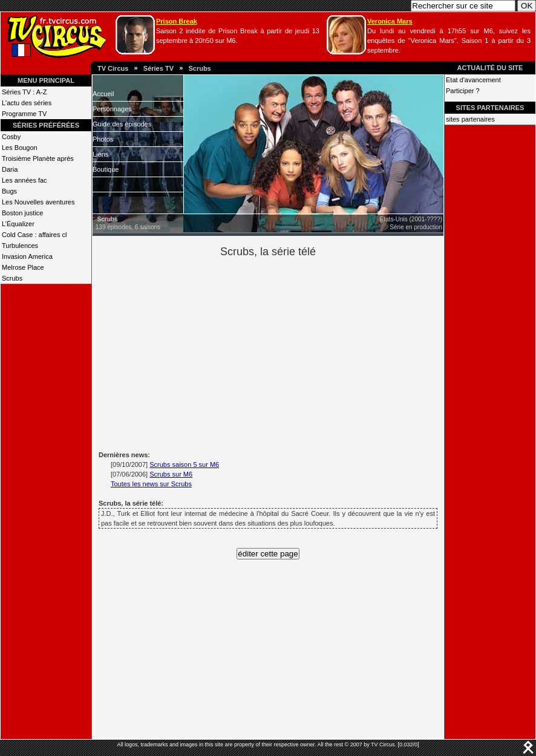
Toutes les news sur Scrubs (151, 484)
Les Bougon (20, 148)
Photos (103, 139)
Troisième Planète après (38, 158)
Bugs (9, 191)
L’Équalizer (18, 224)
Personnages (112, 109)
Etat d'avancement (473, 80)
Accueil (103, 94)
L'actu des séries (27, 103)
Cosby (11, 137)
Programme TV (24, 114)
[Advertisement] (289, 353)
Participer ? (463, 91)
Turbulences (20, 246)
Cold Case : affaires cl (34, 235)
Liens (100, 154)
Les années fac (25, 180)
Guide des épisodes (122, 124)
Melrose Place (23, 267)
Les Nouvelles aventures (38, 202)
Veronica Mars (390, 21)
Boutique (106, 169)
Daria (10, 169)
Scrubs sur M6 (171, 474)
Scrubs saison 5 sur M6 (184, 464)
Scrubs (199, 68)
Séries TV (159, 68)
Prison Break (177, 21)
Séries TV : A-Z (24, 92)
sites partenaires (470, 119)
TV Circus (113, 68)
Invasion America (27, 256)
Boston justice (22, 213)
